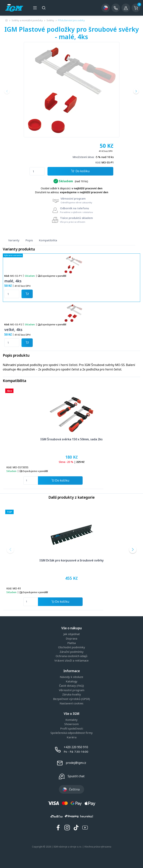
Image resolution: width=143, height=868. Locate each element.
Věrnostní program (72, 690)
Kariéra (72, 737)
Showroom (71, 724)
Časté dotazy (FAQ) (71, 686)
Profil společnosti (72, 729)
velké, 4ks (13, 330)
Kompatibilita (48, 240)
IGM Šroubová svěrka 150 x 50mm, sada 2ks (71, 439)
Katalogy (72, 681)
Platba (71, 643)
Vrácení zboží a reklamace (71, 661)
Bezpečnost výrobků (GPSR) (71, 699)
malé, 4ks (13, 281)
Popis (29, 240)
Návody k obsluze (71, 677)
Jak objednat (72, 634)
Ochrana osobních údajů (71, 656)
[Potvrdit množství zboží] (27, 294)
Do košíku (80, 171)
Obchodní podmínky (72, 647)
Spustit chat (76, 776)
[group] (71, 90)
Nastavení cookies (71, 703)
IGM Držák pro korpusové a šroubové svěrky (72, 560)
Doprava (71, 639)
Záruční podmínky (72, 652)
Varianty (14, 240)
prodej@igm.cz (76, 763)
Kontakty (71, 720)
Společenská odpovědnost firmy (72, 733)
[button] (7, 91)
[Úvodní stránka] (7, 20)
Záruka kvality (72, 695)
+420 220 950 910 (76, 747)
